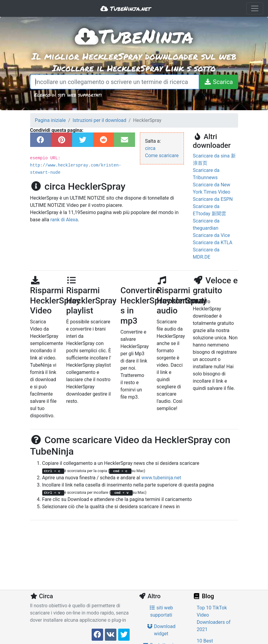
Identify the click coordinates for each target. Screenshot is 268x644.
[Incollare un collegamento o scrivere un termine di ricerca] (115, 82)
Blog (203, 596)
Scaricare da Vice (211, 235)
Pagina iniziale (50, 120)
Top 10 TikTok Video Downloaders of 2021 (214, 619)
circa (150, 148)
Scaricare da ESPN (213, 199)
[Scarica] (218, 82)
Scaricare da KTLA (213, 243)
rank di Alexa (64, 220)
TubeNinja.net (126, 8)
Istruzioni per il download (99, 120)
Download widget (161, 630)
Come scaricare (162, 156)
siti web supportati (161, 611)
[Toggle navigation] (255, 8)
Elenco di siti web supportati (68, 95)
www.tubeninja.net (161, 478)
